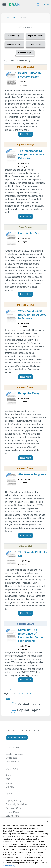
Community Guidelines (16, 782)
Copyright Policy (13, 778)
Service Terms (12, 793)
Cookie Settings (9, 853)
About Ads (6, 846)
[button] (4, 4)
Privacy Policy (12, 789)
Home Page (11, 17)
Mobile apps (11, 735)
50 (37, 671)
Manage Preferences (16, 797)
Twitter (15, 818)
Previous (7, 667)
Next (8, 676)
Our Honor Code (13, 786)
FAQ (8, 757)
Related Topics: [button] (29, 682)
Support (9, 760)
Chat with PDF (13, 739)
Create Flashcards (17, 715)
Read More (25, 132)
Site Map (10, 764)
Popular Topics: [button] (29, 688)
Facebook (16, 811)
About (8, 753)
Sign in (46, 4)
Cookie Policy (8, 842)
